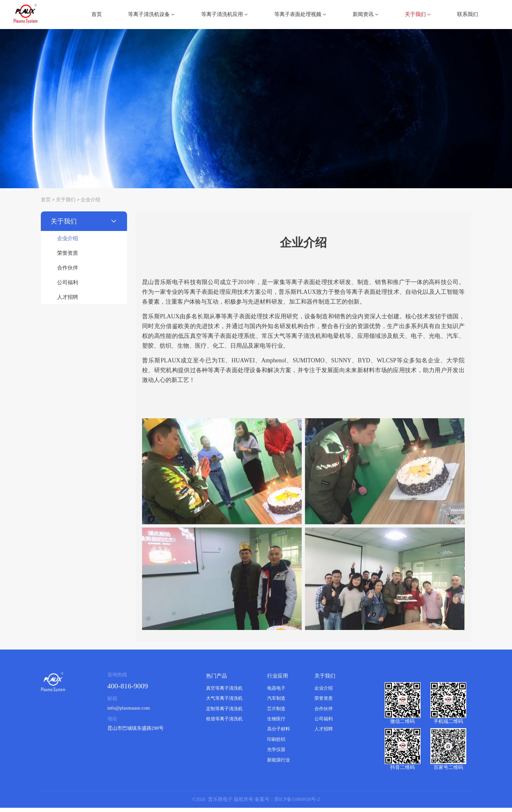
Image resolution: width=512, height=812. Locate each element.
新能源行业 (279, 764)
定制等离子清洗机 (224, 713)
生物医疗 (276, 723)
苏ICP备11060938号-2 (297, 804)
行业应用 (278, 680)
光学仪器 (276, 754)
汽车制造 (276, 703)
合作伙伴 (68, 272)
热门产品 (216, 680)
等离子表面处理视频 (300, 14)
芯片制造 (276, 713)
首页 (97, 14)
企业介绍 (90, 204)
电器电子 (276, 692)
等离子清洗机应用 (225, 14)
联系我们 (468, 14)
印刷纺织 (276, 744)
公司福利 (68, 287)
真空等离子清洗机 (224, 692)
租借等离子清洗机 (224, 723)
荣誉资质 (68, 257)
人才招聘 (68, 301)
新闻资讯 (366, 14)
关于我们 (418, 14)
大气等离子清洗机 (224, 703)
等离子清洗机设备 (152, 14)
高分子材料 (279, 734)
